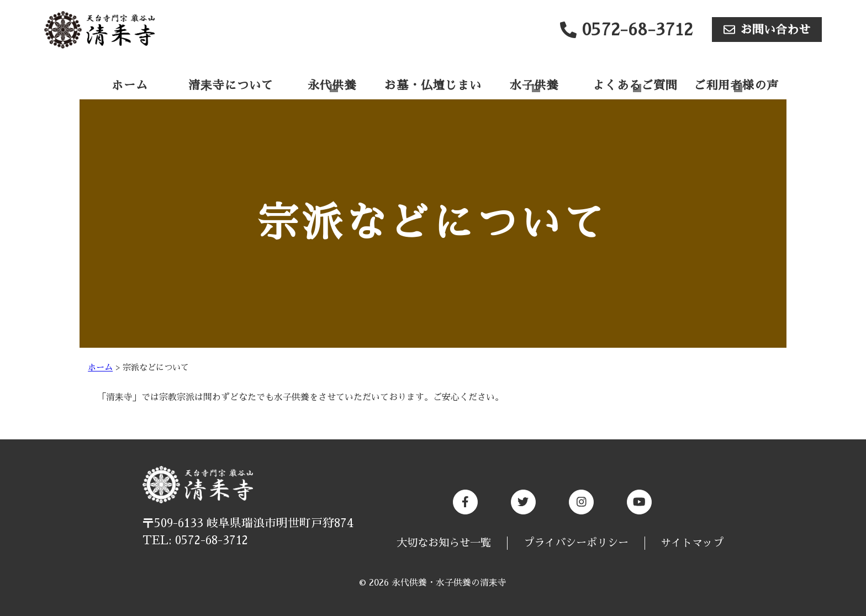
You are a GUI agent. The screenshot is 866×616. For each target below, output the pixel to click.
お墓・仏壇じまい (433, 85)
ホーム (130, 85)
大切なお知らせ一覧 (444, 543)
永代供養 (332, 85)
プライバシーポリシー (576, 543)
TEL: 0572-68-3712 (195, 540)
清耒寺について (231, 85)
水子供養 (534, 85)
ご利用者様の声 (736, 85)
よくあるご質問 (635, 85)
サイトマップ (692, 543)
